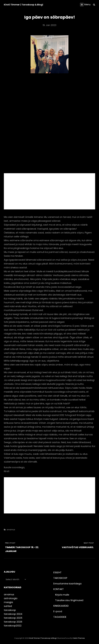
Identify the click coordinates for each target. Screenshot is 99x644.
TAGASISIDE (60, 617)
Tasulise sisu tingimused (69, 600)
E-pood (58, 611)
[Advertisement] (50, 192)
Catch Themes (79, 638)
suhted (8, 606)
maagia (8, 602)
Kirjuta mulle (62, 595)
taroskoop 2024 (13, 614)
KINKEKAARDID (61, 606)
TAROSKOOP (60, 578)
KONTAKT (59, 589)
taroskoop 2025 (13, 618)
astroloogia (11, 598)
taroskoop (10, 610)
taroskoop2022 (13, 626)
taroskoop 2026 (13, 622)
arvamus (11, 530)
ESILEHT (57, 572)
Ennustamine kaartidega (67, 584)
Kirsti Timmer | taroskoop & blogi (23, 5)
